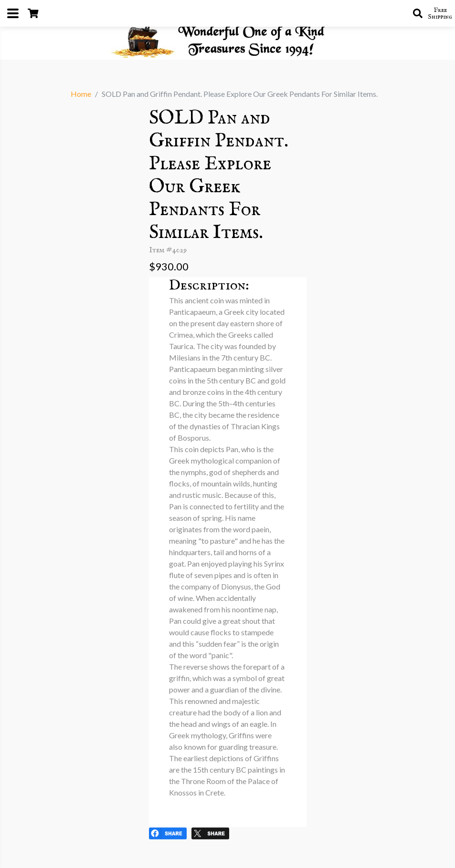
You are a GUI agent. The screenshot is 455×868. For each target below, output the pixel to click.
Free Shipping (440, 13)
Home (81, 94)
